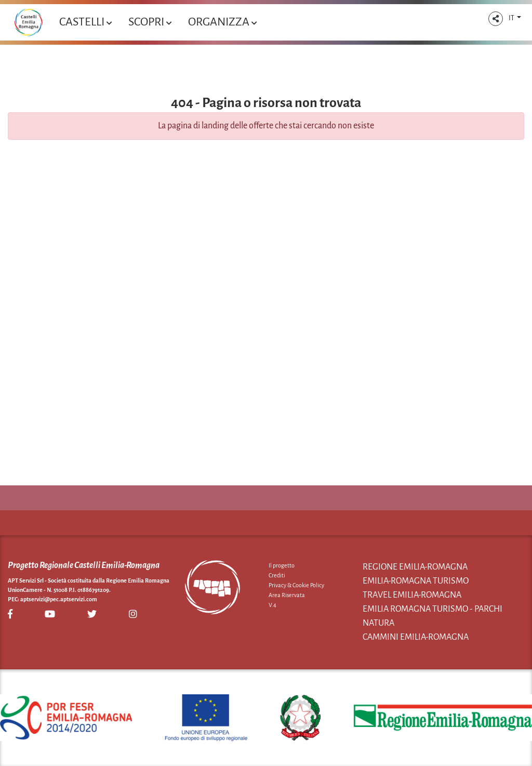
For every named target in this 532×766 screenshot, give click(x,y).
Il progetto (282, 565)
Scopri (150, 22)
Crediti (277, 575)
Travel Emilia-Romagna (412, 595)
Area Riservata (287, 595)
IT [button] (512, 18)
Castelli (85, 22)
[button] (496, 19)
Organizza (222, 22)
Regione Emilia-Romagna (415, 567)
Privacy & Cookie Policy (296, 585)
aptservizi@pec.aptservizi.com (59, 599)
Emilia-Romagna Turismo (416, 581)
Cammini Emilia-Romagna (416, 637)
